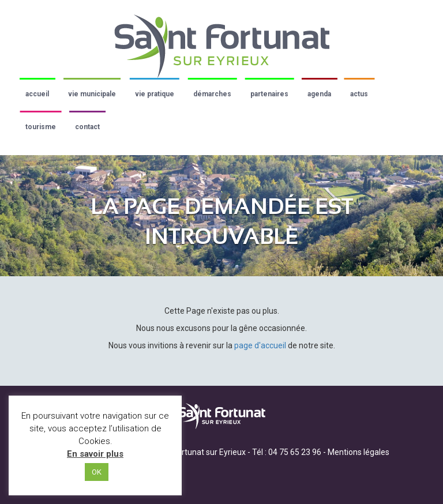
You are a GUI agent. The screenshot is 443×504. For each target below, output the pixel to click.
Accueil (37, 94)
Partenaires (269, 94)
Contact (87, 127)
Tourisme (41, 127)
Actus (359, 94)
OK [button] (97, 472)
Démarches (212, 94)
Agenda (319, 94)
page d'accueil (260, 345)
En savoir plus (95, 454)
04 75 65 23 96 (295, 452)
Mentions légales (358, 452)
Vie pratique (155, 94)
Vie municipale (92, 94)
